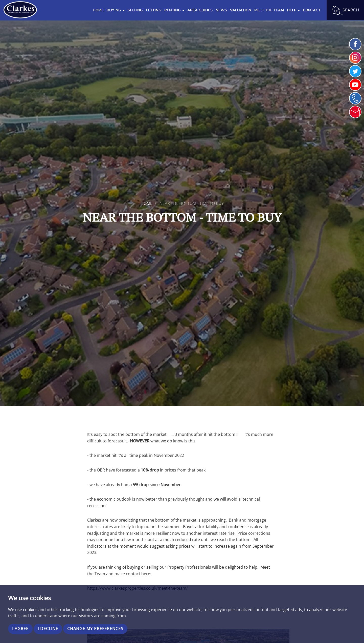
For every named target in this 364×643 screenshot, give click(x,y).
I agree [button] (20, 629)
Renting (174, 10)
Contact (312, 10)
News (221, 10)
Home (98, 10)
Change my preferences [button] (95, 629)
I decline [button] (48, 629)
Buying (116, 10)
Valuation (241, 10)
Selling (135, 10)
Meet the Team (269, 10)
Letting (154, 10)
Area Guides (200, 10)
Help (293, 10)
